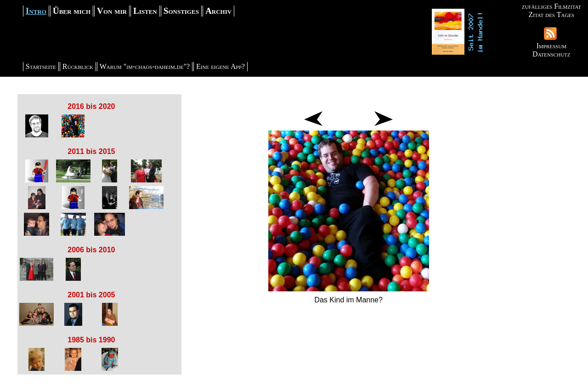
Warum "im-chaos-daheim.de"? (145, 66)
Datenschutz (551, 54)
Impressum (551, 46)
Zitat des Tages (551, 14)
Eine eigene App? (220, 66)
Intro (36, 11)
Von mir (112, 11)
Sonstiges (181, 11)
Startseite (41, 66)
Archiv (218, 11)
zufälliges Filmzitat (551, 6)
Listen (145, 11)
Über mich (72, 11)
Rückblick (78, 66)
